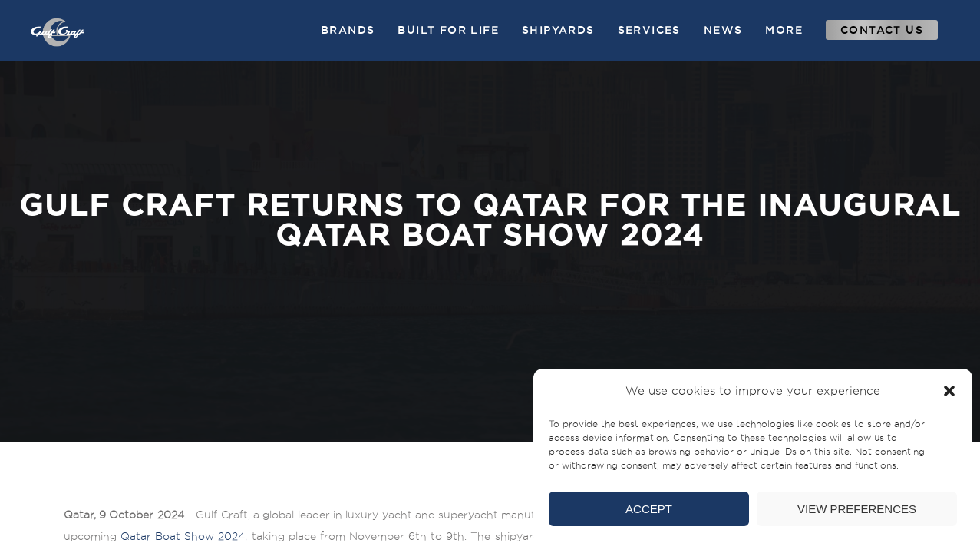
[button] (949, 391)
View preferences (857, 509)
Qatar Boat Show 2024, (184, 536)
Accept (649, 509)
